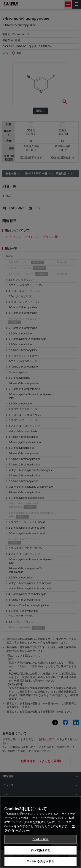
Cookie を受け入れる (40, 862)
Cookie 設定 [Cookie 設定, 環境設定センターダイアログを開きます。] (40, 839)
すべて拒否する (41, 850)
